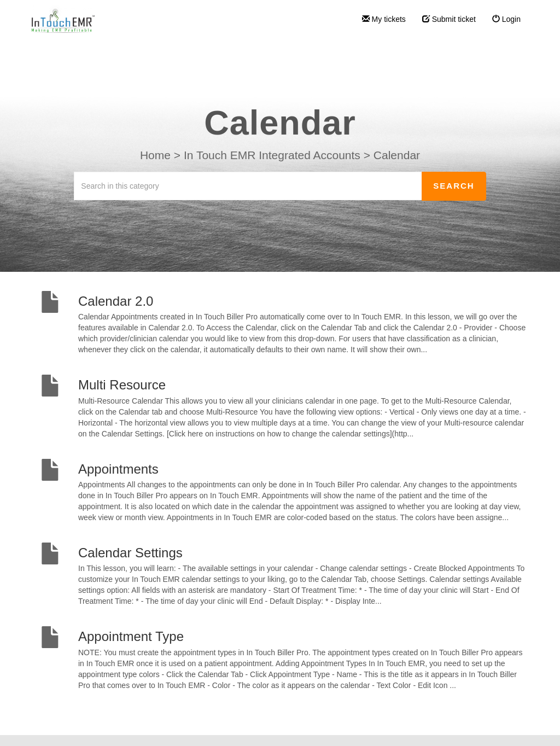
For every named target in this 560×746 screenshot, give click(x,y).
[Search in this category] (248, 186)
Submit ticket (449, 19)
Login (506, 19)
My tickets (384, 19)
